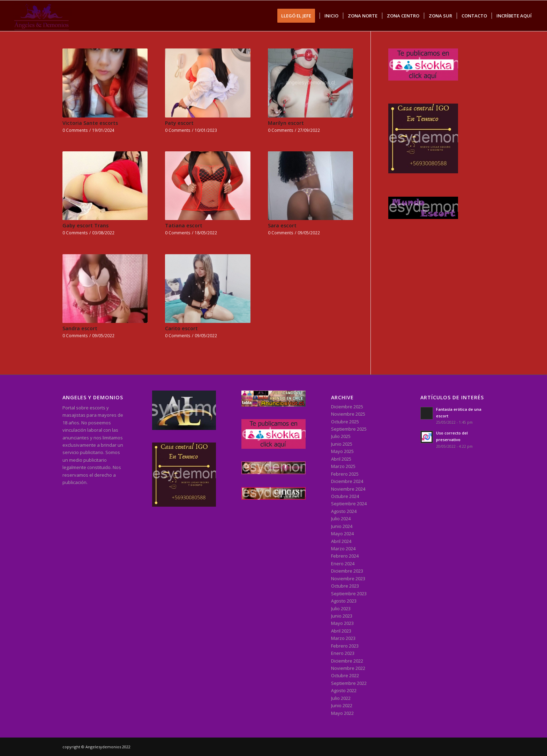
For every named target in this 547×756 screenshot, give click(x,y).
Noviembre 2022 (348, 668)
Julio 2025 (341, 436)
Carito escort (181, 328)
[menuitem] (298, 16)
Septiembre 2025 (349, 429)
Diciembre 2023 (347, 571)
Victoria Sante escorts (90, 123)
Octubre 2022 (345, 675)
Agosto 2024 (344, 511)
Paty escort (179, 123)
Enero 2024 (343, 564)
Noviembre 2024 (348, 489)
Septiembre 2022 (349, 683)
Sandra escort (80, 328)
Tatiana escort (184, 225)
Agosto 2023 (344, 601)
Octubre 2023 (345, 586)
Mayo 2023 (342, 623)
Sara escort (282, 225)
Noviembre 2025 (348, 414)
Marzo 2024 (343, 549)
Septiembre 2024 (349, 504)
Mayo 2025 (342, 451)
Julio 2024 (341, 519)
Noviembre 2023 (348, 579)
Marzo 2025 (343, 466)
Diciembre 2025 (347, 407)
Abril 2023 (341, 631)
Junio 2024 (342, 526)
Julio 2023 (341, 608)
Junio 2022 (342, 705)
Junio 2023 (342, 616)
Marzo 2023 (343, 638)
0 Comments (75, 130)
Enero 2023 (343, 653)
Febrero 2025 (345, 474)
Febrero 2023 (345, 646)
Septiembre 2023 (349, 594)
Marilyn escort (286, 123)
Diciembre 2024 (347, 481)
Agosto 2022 (344, 690)
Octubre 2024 (345, 496)
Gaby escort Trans (85, 225)
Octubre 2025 (345, 422)
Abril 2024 (341, 541)
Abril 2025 (341, 459)
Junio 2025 (342, 444)
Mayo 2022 (342, 713)
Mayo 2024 (342, 534)
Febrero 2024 (345, 556)
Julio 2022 (341, 698)
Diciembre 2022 (347, 661)
